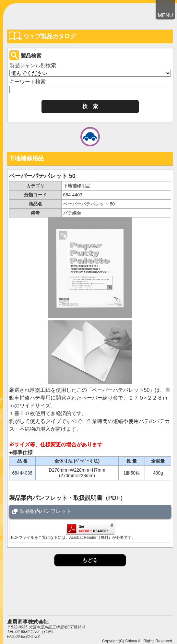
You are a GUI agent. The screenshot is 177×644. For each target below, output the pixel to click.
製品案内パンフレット (45, 511)
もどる (90, 560)
